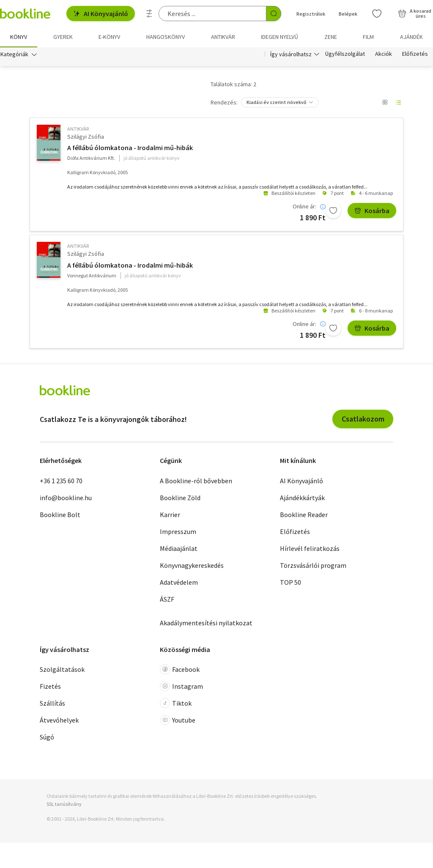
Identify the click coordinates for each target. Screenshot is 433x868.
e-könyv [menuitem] (109, 37)
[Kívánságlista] (377, 14)
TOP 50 (290, 582)
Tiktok (176, 704)
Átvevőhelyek (59, 720)
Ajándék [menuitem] (411, 37)
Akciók (384, 54)
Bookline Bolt (60, 515)
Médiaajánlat (179, 548)
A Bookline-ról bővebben (196, 481)
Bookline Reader (304, 515)
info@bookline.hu (66, 498)
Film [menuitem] (368, 37)
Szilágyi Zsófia (86, 137)
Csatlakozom (363, 419)
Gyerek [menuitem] (63, 37)
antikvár (78, 129)
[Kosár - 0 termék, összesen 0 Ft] (415, 14)
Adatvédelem (179, 582)
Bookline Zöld (180, 498)
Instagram (181, 687)
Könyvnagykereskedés (192, 565)
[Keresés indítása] (274, 14)
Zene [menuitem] (331, 37)
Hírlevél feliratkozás (310, 548)
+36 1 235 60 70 (61, 481)
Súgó (47, 737)
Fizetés (50, 687)
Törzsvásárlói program (313, 565)
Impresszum (178, 531)
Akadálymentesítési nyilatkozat (206, 623)
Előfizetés (415, 54)
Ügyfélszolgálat (345, 54)
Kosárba (372, 211)
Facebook (180, 670)
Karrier (170, 515)
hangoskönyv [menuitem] (166, 37)
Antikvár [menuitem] (223, 37)
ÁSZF (167, 599)
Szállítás (52, 704)
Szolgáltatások (62, 670)
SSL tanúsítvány (64, 804)
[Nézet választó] (385, 102)
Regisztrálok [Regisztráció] (311, 14)
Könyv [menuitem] (19, 37)
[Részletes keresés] (149, 14)
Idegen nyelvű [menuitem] (280, 37)
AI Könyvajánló (101, 14)
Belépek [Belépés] (348, 14)
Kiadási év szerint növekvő (277, 102)
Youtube (178, 720)
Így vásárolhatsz (291, 54)
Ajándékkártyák (302, 498)
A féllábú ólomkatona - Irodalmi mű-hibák (130, 148)
